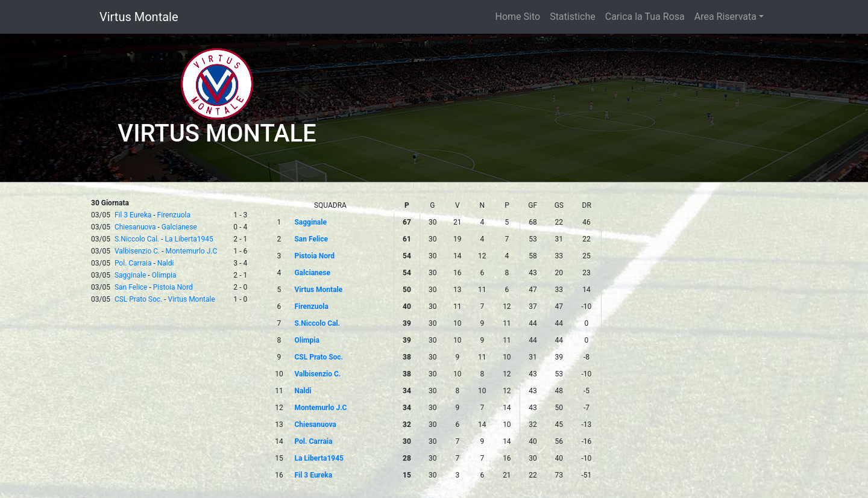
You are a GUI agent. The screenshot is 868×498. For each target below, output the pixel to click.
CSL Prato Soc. (138, 299)
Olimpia (164, 275)
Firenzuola (174, 215)
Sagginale (130, 275)
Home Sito (518, 17)
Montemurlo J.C (191, 251)
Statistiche (573, 17)
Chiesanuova (135, 227)
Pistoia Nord (173, 287)
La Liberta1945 (189, 239)
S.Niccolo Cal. (137, 239)
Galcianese (179, 227)
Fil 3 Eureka (133, 215)
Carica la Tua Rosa (645, 17)
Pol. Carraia (133, 263)
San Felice (131, 287)
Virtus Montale (139, 17)
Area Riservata (725, 17)
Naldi (166, 263)
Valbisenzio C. (137, 251)
